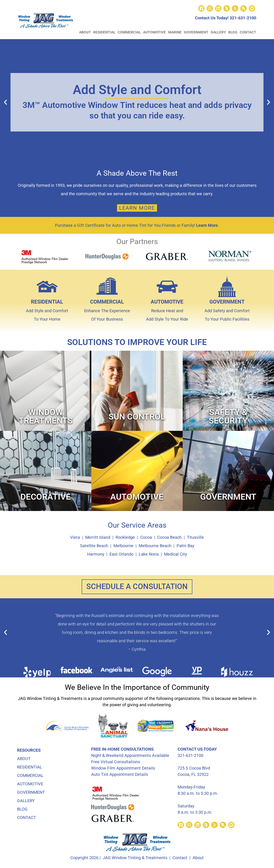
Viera (75, 537)
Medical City (175, 554)
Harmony (96, 554)
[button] (5, 102)
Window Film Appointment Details (123, 769)
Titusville (195, 537)
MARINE (175, 32)
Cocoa (146, 537)
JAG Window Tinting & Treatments (135, 859)
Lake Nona (149, 554)
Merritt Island (98, 537)
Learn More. (208, 225)
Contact (180, 859)
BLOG (233, 32)
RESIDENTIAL (104, 32)
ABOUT (85, 32)
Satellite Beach (94, 546)
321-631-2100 (243, 18)
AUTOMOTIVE (154, 32)
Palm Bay (185, 546)
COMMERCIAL (129, 32)
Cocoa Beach (169, 537)
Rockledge (125, 537)
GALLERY (218, 32)
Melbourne (123, 546)
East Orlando (121, 554)
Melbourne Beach (155, 546)
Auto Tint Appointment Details (120, 775)
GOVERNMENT (196, 32)
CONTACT (248, 32)
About (198, 859)
